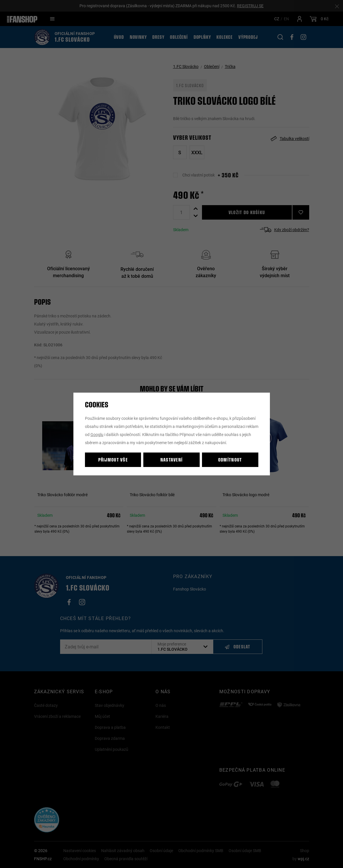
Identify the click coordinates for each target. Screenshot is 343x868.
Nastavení (172, 460)
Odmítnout (230, 460)
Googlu (97, 434)
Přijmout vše (113, 460)
